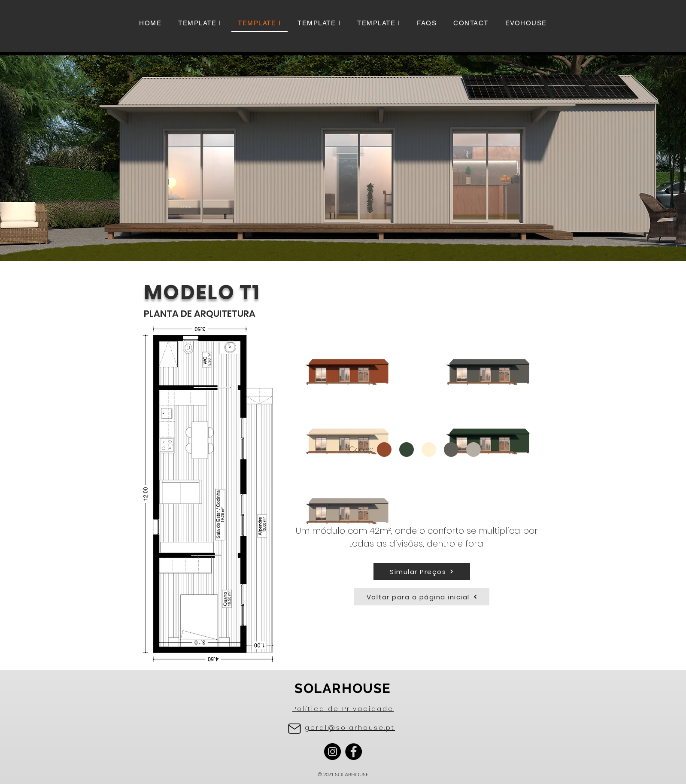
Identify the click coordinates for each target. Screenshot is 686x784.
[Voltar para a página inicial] (422, 597)
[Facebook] (354, 752)
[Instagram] (332, 752)
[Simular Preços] (422, 571)
